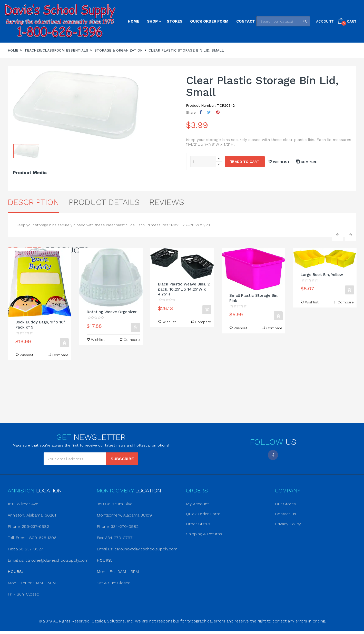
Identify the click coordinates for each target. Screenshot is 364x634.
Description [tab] (33, 202)
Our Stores (285, 504)
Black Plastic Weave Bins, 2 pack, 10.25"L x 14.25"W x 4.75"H (184, 289)
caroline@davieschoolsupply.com (57, 560)
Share (201, 112)
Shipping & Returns (204, 534)
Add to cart (245, 162)
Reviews (167, 202)
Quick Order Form (203, 514)
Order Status (198, 524)
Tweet (209, 112)
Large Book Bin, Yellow (322, 275)
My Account (197, 504)
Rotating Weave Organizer (112, 312)
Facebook (273, 455)
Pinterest (218, 112)
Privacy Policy (288, 524)
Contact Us (286, 514)
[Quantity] (203, 162)
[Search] (283, 21)
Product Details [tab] (104, 202)
